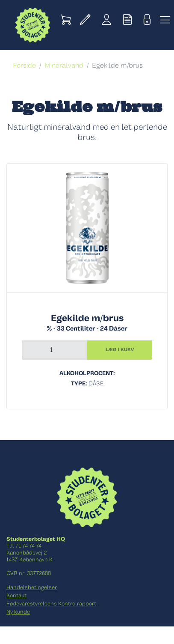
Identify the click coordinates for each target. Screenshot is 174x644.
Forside (24, 66)
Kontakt (16, 596)
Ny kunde (18, 612)
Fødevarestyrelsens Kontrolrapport (51, 604)
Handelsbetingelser (32, 587)
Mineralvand (64, 66)
